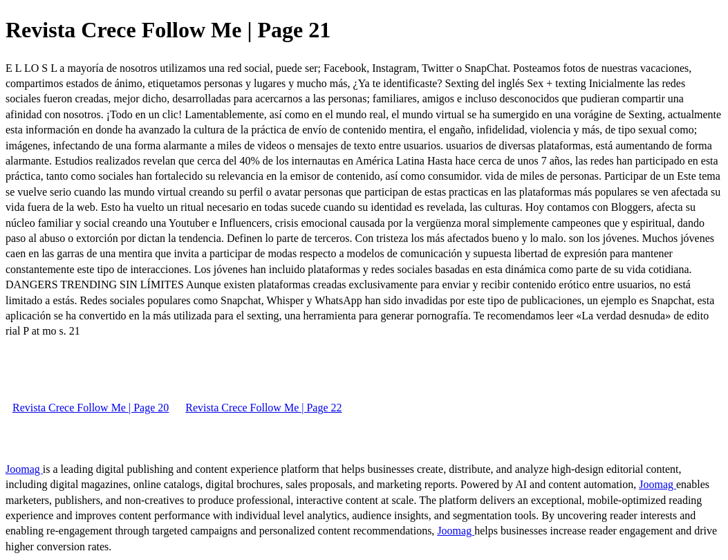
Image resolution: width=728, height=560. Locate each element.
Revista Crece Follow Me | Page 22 (263, 408)
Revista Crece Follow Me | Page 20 (91, 408)
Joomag (24, 469)
